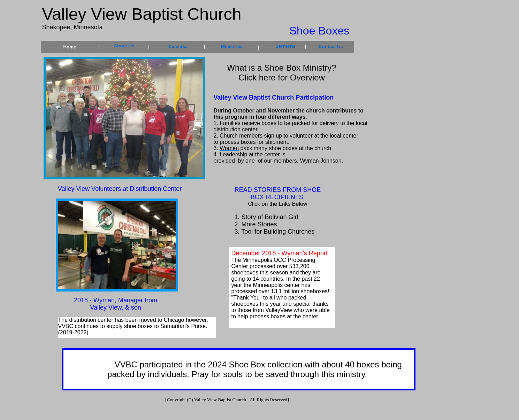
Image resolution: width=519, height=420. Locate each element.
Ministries (232, 46)
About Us (124, 46)
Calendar (178, 46)
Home (70, 47)
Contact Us (331, 46)
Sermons (285, 46)
